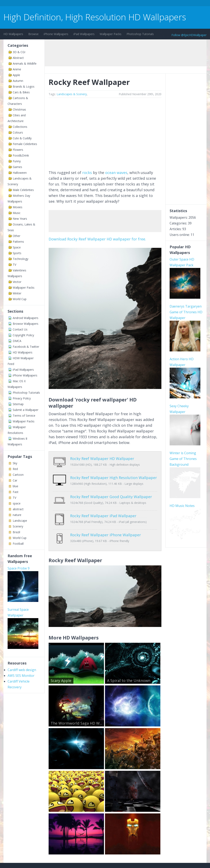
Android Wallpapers (26, 318)
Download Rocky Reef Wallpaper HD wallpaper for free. (97, 239)
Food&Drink (21, 155)
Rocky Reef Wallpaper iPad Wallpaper (103, 507)
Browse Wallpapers (26, 324)
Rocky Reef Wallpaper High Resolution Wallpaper (114, 475)
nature (17, 515)
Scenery (18, 526)
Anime (17, 69)
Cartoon (18, 475)
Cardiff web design (22, 670)
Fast (16, 492)
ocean (110, 173)
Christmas (19, 109)
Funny (17, 161)
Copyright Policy (23, 335)
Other (17, 236)
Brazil (16, 532)
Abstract (18, 58)
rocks (87, 173)
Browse (33, 34)
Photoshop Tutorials (140, 34)
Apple (16, 75)
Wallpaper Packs (111, 34)
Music (17, 213)
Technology (21, 259)
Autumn (18, 81)
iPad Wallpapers (84, 34)
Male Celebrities (23, 190)
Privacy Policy (22, 398)
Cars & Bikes (21, 92)
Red (15, 469)
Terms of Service (24, 416)
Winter (17, 293)
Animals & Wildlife (25, 63)
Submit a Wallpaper (26, 410)
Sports (17, 253)
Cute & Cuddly (22, 138)
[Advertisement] (78, 4)
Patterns (18, 242)
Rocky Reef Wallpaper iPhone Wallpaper (106, 523)
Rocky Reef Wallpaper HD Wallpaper (102, 459)
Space (17, 247)
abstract (18, 509)
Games (17, 167)
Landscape (20, 521)
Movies (18, 207)
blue (15, 486)
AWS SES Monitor (21, 676)
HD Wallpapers (13, 34)
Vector (17, 282)
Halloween (20, 173)
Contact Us (20, 329)
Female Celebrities (25, 144)
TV (14, 265)
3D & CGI (19, 52)
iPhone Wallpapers (56, 34)
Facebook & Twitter (26, 347)
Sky (15, 463)
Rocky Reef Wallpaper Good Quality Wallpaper (111, 491)
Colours (18, 132)
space (17, 503)
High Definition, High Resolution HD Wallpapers (95, 17)
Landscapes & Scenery (72, 94)
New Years (20, 219)
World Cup (20, 299)
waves (122, 173)
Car (15, 480)
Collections (20, 127)
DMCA (17, 341)
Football (18, 544)
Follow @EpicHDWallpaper (189, 35)
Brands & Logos (24, 86)
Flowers (18, 150)
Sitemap (18, 404)
